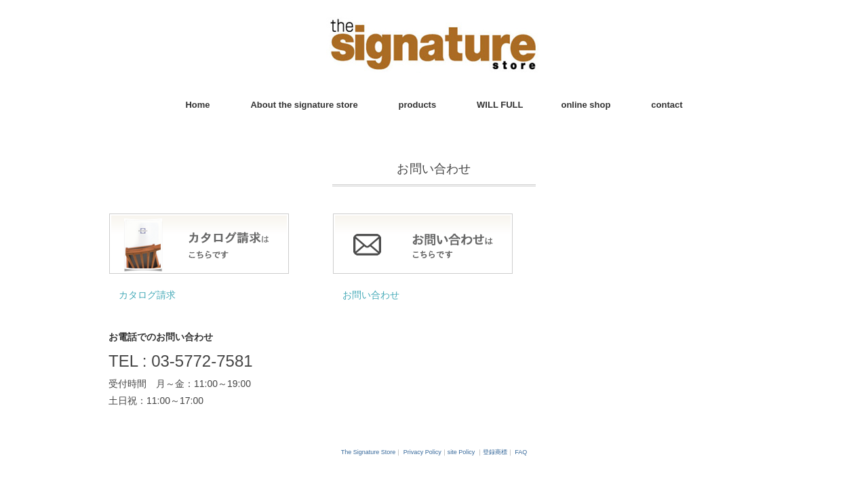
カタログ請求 (147, 295)
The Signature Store (369, 452)
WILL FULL (500, 105)
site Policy (461, 452)
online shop (586, 105)
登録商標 (495, 452)
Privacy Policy (422, 452)
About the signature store (304, 105)
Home (197, 105)
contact (667, 105)
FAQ (521, 452)
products (418, 105)
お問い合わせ (371, 295)
